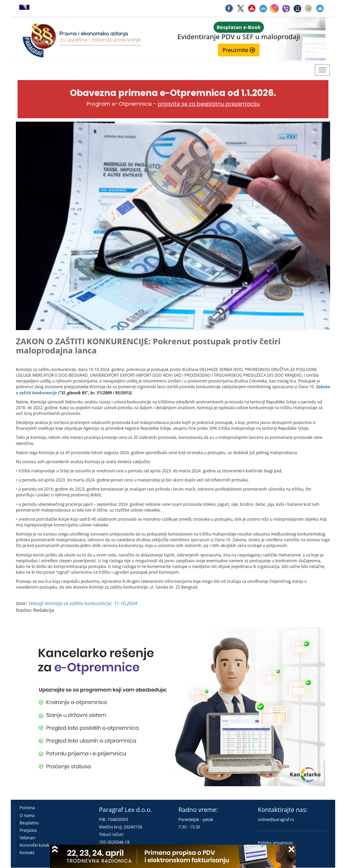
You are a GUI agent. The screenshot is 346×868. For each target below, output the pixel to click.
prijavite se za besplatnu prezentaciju (209, 104)
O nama (27, 815)
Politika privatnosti (275, 843)
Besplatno (29, 823)
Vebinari (27, 838)
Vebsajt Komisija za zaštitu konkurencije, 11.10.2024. (83, 603)
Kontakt (27, 853)
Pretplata (28, 830)
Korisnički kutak (34, 845)
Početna (27, 808)
